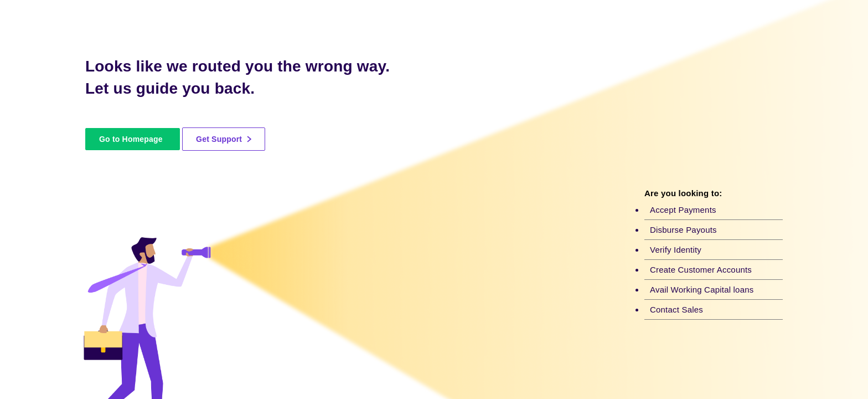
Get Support (224, 139)
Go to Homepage (131, 139)
